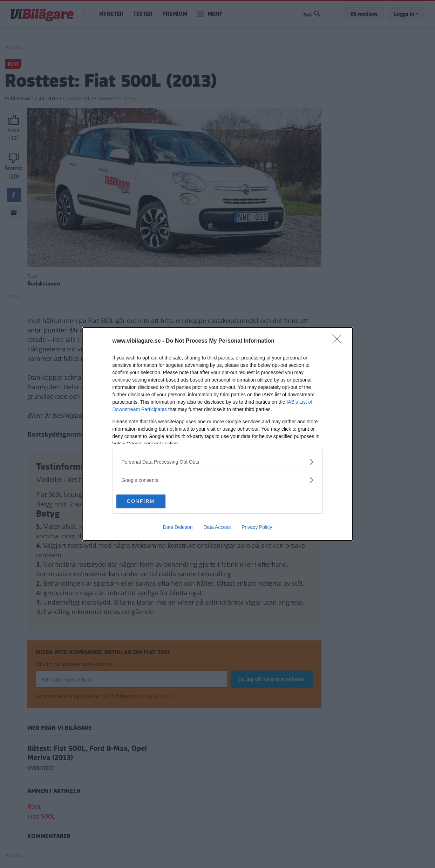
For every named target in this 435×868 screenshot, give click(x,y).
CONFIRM (149, 502)
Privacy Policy (257, 527)
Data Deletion (178, 527)
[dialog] (218, 434)
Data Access (217, 527)
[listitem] (218, 462)
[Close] (339, 341)
